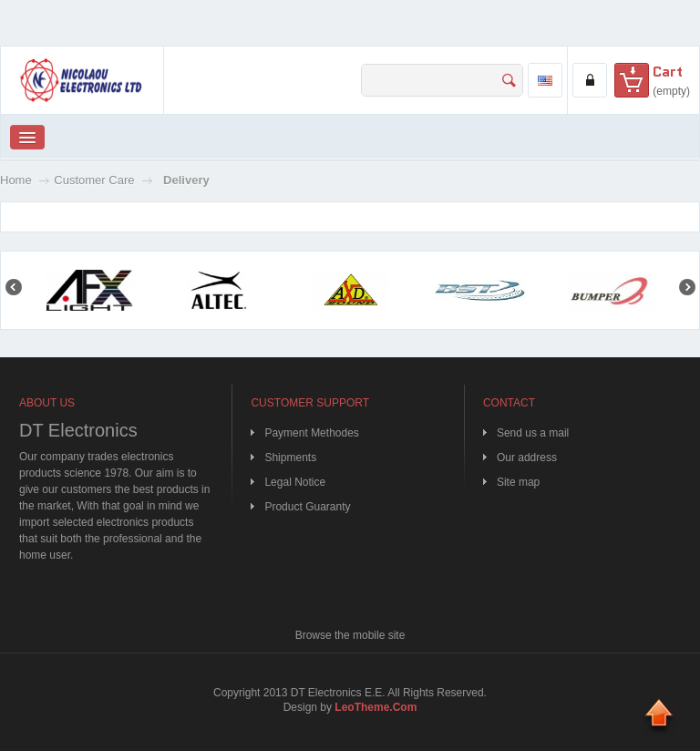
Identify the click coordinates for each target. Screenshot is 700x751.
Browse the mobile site (350, 635)
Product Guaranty (307, 507)
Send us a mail (533, 433)
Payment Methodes (311, 433)
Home (16, 180)
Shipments (290, 458)
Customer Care (94, 180)
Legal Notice (295, 482)
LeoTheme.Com (376, 707)
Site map (518, 482)
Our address (527, 458)
